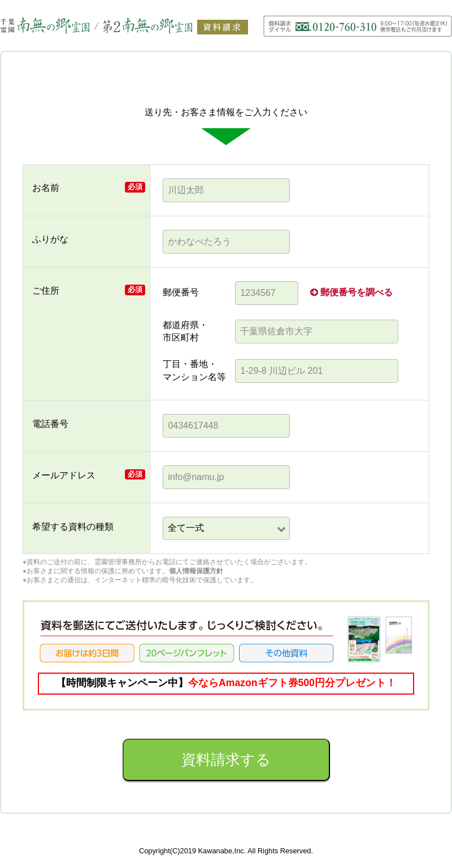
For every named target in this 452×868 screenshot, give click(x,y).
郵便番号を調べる (351, 292)
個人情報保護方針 (196, 571)
